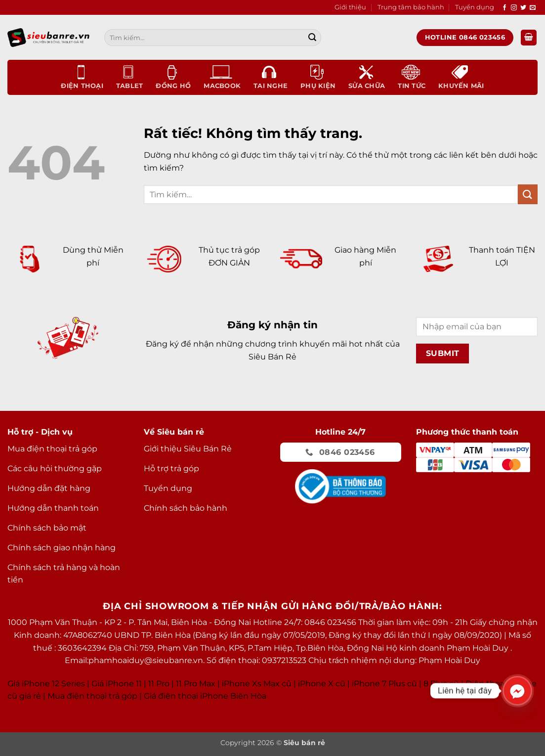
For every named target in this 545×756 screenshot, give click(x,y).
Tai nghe (271, 77)
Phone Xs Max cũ (258, 684)
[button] (529, 38)
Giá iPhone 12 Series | (48, 684)
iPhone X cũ (322, 684)
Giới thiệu (350, 7)
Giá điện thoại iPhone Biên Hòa (205, 696)
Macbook (222, 77)
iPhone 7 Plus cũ (384, 684)
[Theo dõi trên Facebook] (504, 8)
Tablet (130, 77)
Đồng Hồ (173, 77)
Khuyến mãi (461, 77)
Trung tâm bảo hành (411, 7)
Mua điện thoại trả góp (92, 696)
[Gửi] (312, 38)
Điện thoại (82, 77)
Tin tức (412, 77)
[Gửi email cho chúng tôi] (533, 8)
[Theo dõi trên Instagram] (514, 8)
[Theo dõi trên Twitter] (523, 8)
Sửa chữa (367, 77)
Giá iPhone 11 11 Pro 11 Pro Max (153, 684)
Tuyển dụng (475, 7)
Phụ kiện (318, 77)
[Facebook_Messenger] (517, 691)
